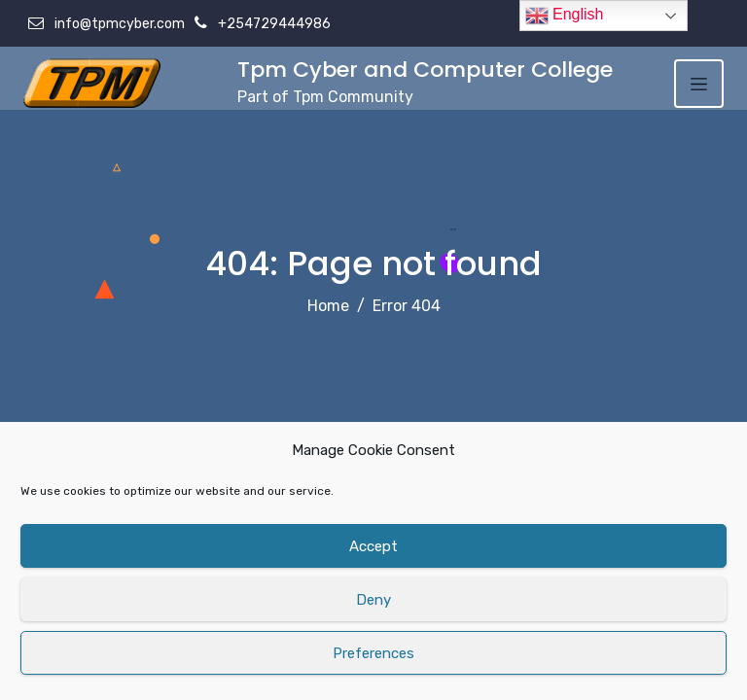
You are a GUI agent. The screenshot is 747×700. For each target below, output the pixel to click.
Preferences (373, 653)
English (565, 16)
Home (328, 306)
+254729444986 (273, 24)
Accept (373, 546)
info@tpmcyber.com (118, 24)
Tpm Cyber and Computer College (425, 70)
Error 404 (407, 306)
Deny (373, 600)
